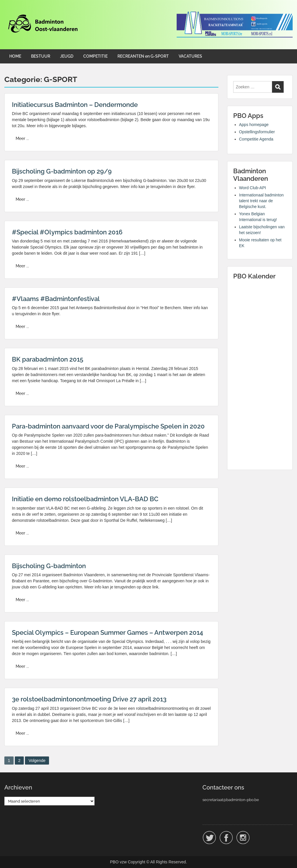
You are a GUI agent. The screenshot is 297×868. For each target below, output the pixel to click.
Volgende (37, 761)
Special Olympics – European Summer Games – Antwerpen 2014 (107, 632)
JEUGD (67, 56)
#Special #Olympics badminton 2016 (67, 232)
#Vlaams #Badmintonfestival (56, 299)
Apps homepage (254, 125)
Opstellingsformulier (257, 132)
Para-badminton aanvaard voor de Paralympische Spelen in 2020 (108, 426)
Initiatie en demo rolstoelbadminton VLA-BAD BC (85, 499)
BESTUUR (41, 56)
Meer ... (22, 138)
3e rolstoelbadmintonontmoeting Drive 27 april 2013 (89, 699)
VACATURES (190, 56)
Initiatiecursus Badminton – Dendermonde (75, 105)
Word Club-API (252, 188)
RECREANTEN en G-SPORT (143, 56)
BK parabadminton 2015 (48, 359)
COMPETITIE (95, 56)
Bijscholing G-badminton (49, 566)
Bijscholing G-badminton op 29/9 (62, 171)
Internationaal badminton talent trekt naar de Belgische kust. (261, 201)
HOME (15, 56)
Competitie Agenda (256, 139)
